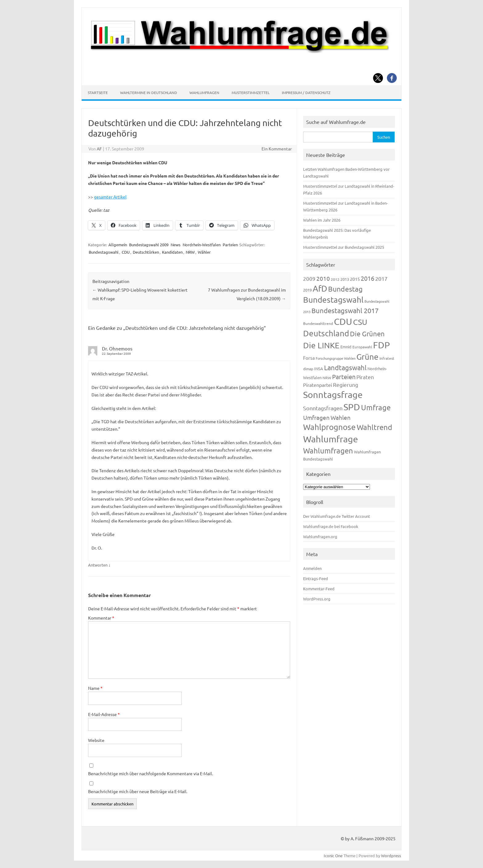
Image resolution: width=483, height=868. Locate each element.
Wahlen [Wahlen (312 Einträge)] (341, 417)
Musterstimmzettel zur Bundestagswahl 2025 (344, 247)
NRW (190, 252)
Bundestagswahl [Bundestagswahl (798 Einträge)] (333, 300)
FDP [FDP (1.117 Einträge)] (382, 345)
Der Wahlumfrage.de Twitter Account (337, 516)
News (176, 245)
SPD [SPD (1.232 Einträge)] (352, 407)
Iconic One (333, 856)
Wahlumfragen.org (320, 536)
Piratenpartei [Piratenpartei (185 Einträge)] (318, 385)
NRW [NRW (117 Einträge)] (327, 378)
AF (99, 149)
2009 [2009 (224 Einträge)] (309, 278)
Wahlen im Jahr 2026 (322, 220)
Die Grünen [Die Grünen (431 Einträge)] (367, 334)
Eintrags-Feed (316, 578)
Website (96, 740)
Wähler (204, 252)
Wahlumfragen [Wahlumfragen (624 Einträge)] (328, 450)
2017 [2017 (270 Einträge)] (381, 278)
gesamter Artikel (110, 197)
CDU (126, 252)
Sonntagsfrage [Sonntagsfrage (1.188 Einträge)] (333, 395)
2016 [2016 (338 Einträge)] (367, 278)
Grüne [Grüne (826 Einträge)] (367, 357)
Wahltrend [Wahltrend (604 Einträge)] (374, 427)
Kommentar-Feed (319, 589)
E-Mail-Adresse (104, 714)
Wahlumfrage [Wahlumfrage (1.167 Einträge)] (331, 439)
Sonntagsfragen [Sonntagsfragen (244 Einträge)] (323, 408)
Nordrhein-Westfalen (202, 245)
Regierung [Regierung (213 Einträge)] (346, 385)
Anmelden (312, 568)
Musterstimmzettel (251, 92)
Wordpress (391, 856)
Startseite (98, 92)
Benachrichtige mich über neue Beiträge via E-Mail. (138, 791)
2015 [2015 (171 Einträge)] (355, 279)
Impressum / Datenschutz (306, 92)
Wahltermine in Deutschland (149, 92)
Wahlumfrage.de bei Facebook (331, 526)
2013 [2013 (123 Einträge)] (345, 279)
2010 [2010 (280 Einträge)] (323, 278)
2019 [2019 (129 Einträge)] (307, 290)
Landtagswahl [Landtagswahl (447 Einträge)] (345, 367)
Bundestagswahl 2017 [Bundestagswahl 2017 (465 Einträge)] (345, 310)
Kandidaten (172, 252)
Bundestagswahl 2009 (149, 245)
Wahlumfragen (204, 92)
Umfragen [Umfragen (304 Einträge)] (316, 417)
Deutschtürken (146, 252)
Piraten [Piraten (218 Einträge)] (365, 377)
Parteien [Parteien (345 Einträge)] (344, 377)
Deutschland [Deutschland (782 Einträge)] (326, 333)
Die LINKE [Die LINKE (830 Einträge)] (321, 345)
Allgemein (118, 245)
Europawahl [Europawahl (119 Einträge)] (362, 347)
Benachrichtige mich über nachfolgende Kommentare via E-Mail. (150, 773)
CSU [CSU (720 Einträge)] (360, 322)
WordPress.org (317, 599)
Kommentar (101, 618)
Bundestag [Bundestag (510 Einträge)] (345, 289)
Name (95, 688)
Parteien (230, 245)
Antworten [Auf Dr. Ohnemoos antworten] (98, 565)
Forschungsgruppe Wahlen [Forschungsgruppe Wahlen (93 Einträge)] (336, 358)
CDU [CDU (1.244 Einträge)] (343, 321)
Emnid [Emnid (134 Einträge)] (346, 347)
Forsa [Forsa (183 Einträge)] (309, 358)
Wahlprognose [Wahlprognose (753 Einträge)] (329, 427)
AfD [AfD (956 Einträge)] (320, 288)
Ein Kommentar (277, 149)
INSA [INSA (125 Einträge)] (319, 368)
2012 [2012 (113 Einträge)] (335, 279)
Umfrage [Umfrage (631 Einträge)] (376, 407)
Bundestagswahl (104, 252)
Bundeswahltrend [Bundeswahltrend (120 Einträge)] (318, 323)
